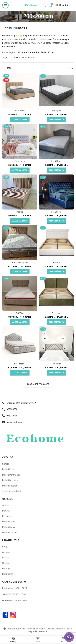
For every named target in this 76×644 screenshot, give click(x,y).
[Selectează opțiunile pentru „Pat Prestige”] (20, 373)
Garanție (6, 569)
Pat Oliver (56, 364)
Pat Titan (20, 313)
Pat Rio (20, 212)
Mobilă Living (9, 522)
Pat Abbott (56, 161)
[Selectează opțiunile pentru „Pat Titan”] (20, 322)
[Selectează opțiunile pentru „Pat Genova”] (20, 120)
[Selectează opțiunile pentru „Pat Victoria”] (20, 170)
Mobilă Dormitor (10, 480)
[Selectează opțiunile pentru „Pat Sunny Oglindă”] (20, 272)
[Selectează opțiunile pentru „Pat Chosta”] (56, 221)
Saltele (6, 464)
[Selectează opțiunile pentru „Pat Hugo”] (56, 322)
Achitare (6, 552)
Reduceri (7, 516)
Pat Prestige (20, 364)
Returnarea (8, 574)
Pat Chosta (56, 212)
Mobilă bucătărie (10, 486)
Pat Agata (56, 111)
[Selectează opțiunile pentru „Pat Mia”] (56, 272)
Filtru (9, 68)
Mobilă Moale (9, 527)
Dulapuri (6, 511)
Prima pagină (9, 52)
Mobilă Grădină (10, 533)
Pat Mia (56, 262)
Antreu (6, 505)
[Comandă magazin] (71, 68)
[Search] (44, 5)
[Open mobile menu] (5, 5)
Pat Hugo (56, 313)
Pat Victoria (20, 161)
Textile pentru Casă (12, 491)
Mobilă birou (8, 469)
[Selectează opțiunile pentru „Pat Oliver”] (56, 373)
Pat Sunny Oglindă (20, 262)
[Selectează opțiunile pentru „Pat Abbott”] (56, 170)
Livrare (6, 558)
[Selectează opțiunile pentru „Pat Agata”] (56, 120)
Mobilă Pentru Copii (12, 475)
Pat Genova (20, 111)
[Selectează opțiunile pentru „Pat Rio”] (20, 221)
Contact (6, 563)
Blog (4, 547)
